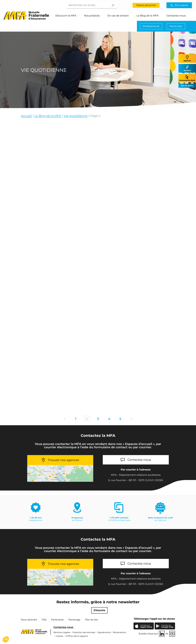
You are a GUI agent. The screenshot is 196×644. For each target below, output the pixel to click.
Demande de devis (187, 78)
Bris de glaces (187, 86)
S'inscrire (99, 610)
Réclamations (120, 632)
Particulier (176, 26)
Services (187, 68)
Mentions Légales (62, 632)
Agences (187, 58)
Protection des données (84, 632)
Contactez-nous (176, 16)
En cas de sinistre (118, 16)
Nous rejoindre (29, 620)
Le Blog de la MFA (148, 16)
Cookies (60, 636)
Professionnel (151, 26)
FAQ (44, 620)
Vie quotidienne (76, 116)
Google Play (167, 626)
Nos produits (92, 16)
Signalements (104, 632)
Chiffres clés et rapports (77, 636)
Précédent (64, 419)
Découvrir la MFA (66, 16)
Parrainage (74, 620)
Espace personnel (146, 5)
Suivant (131, 419)
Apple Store (146, 627)
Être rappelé (181, 5)
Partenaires (57, 620)
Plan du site (91, 620)
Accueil (26, 116)
